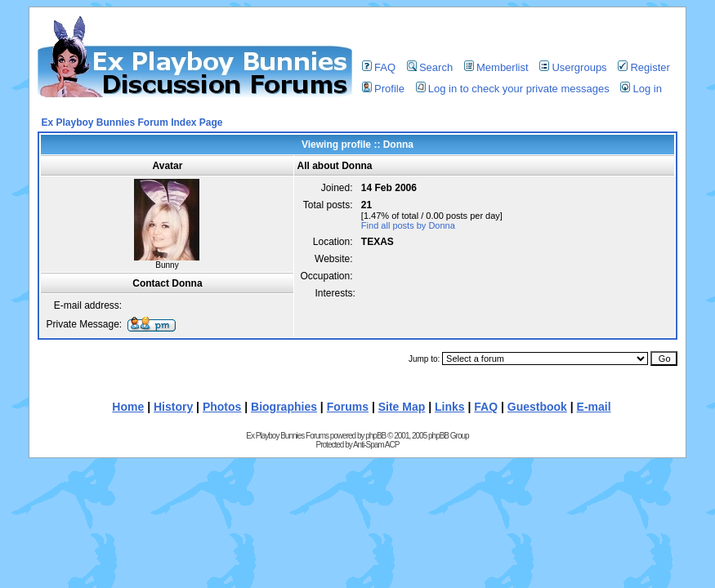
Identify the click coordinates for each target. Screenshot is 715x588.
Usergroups (573, 67)
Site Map (402, 407)
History (173, 407)
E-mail (594, 407)
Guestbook (537, 407)
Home (128, 407)
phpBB (375, 436)
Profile (383, 89)
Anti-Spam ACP (376, 445)
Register (643, 67)
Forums (348, 407)
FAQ (379, 67)
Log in (641, 89)
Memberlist (496, 67)
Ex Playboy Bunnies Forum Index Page (132, 122)
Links (450, 407)
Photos (222, 407)
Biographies (284, 407)
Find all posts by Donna (408, 225)
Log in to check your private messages (513, 89)
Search (430, 67)
